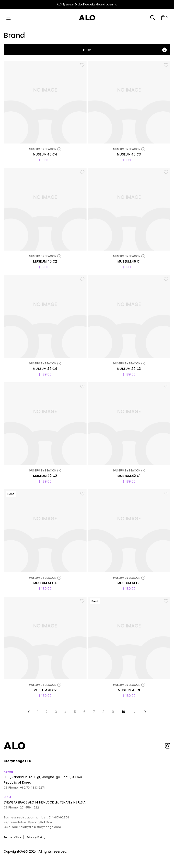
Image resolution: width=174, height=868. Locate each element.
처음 (29, 712)
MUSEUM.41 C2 (45, 691)
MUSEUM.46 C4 (45, 155)
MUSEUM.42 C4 (45, 369)
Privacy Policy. (36, 837)
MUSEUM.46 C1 (129, 262)
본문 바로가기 (0, 9)
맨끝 (145, 712)
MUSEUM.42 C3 (129, 369)
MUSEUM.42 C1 (129, 476)
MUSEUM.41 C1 (129, 691)
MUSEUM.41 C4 (45, 583)
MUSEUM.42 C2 (45, 476)
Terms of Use (12, 837)
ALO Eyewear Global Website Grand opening (87, 4)
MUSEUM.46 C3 (129, 155)
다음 (135, 712)
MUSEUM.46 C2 (45, 262)
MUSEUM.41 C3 (129, 583)
